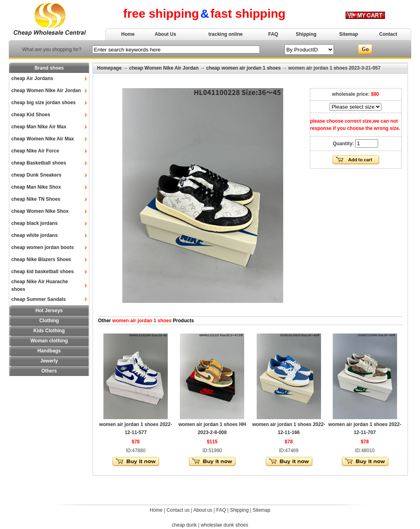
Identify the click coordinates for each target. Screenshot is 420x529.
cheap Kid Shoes (31, 115)
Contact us (178, 510)
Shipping (306, 34)
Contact (388, 34)
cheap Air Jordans (32, 78)
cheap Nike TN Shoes (36, 199)
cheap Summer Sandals (38, 299)
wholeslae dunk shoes (224, 525)
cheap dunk (184, 525)
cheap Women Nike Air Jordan (46, 91)
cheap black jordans (34, 223)
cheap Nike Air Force (35, 151)
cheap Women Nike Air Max (43, 139)
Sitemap (349, 34)
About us (203, 510)
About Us (166, 34)
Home (128, 34)
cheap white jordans (34, 235)
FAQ (273, 34)
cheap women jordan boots (42, 247)
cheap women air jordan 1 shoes (243, 68)
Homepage (109, 68)
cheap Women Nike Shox (40, 211)
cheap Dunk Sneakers (36, 175)
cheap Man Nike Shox (36, 187)
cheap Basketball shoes (39, 163)
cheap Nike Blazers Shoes (41, 259)
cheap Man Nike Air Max (39, 127)
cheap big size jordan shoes (43, 103)
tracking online (225, 34)
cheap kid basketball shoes (42, 272)
